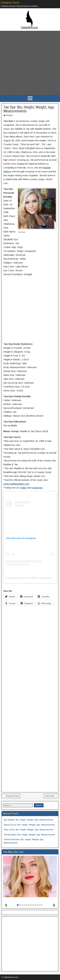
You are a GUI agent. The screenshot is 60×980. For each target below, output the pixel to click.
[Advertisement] (30, 63)
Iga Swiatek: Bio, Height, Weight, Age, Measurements (28, 820)
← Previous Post (11, 796)
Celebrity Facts (10, 3)
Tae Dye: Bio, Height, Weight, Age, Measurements (29, 109)
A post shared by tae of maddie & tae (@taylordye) (31, 578)
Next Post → (51, 796)
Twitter (23, 488)
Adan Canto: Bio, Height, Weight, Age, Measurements (28, 830)
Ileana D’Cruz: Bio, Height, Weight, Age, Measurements (29, 825)
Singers (9, 115)
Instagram (37, 488)
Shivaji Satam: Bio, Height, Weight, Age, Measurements (29, 835)
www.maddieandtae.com (16, 484)
